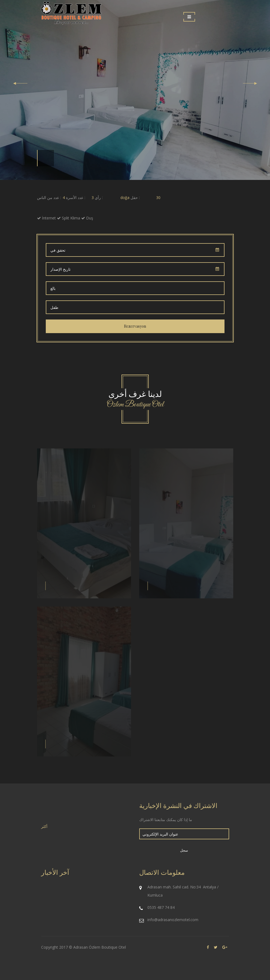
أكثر (44, 826)
